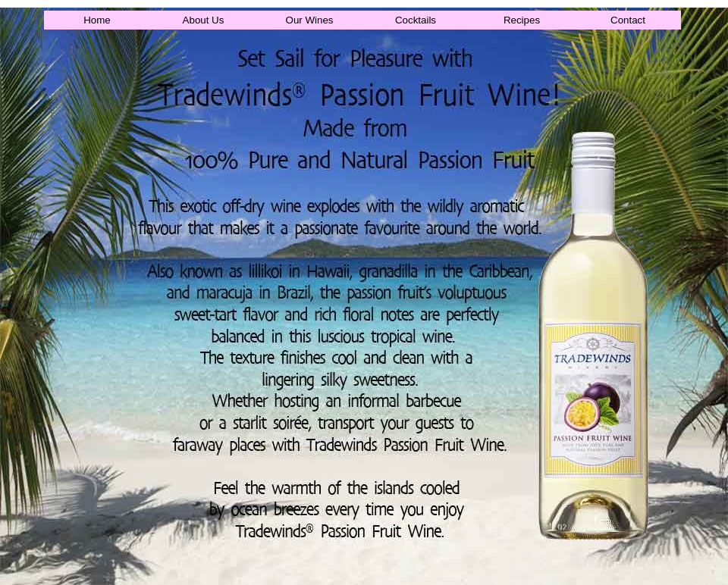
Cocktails (416, 20)
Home (97, 20)
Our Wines (310, 20)
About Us (204, 20)
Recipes (522, 20)
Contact (628, 20)
